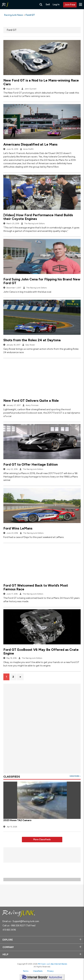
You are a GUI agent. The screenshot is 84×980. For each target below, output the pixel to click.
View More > (75, 776)
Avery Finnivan (32, 405)
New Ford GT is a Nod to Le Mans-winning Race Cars (41, 82)
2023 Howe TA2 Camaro (17, 820)
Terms (26, 971)
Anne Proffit (28, 149)
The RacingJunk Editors (34, 224)
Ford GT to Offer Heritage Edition (31, 464)
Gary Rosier (30, 345)
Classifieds (38, 971)
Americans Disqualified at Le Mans (30, 144)
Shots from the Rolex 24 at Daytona (32, 340)
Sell (48, 4)
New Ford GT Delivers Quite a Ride (31, 401)
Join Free (70, 5)
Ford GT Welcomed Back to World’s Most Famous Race (36, 587)
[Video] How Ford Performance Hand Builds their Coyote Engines (38, 217)
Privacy (50, 971)
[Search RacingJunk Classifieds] (41, 5)
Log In (56, 4)
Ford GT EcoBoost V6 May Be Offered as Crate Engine (41, 651)
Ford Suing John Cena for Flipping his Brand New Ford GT (42, 281)
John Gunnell (30, 89)
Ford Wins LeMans (18, 528)
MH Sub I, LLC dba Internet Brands (52, 964)
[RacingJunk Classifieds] (5, 5)
